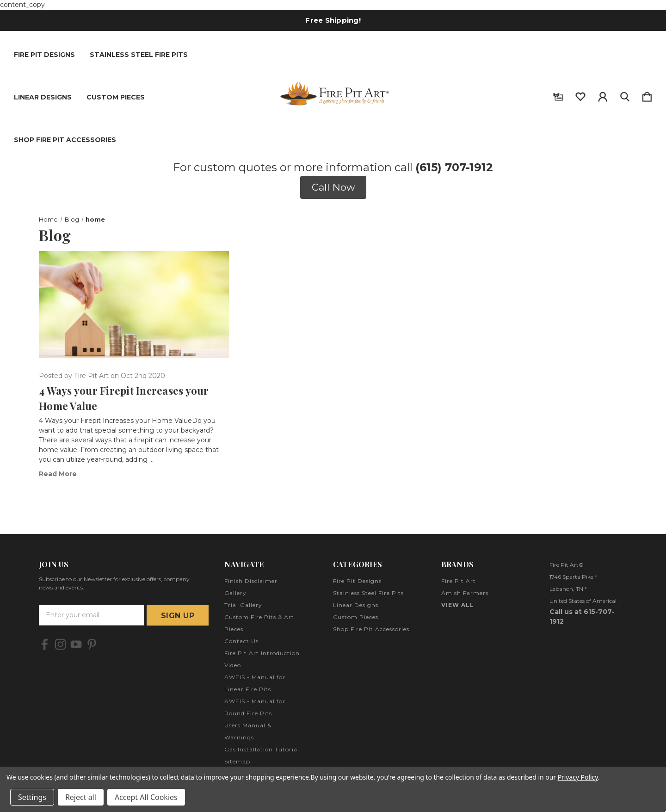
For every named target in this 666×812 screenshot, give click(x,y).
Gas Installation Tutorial (262, 749)
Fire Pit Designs (44, 55)
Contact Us (241, 641)
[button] (333, 187)
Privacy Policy (578, 777)
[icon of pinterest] (92, 644)
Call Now (333, 187)
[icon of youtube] (76, 644)
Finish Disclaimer (251, 581)
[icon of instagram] (60, 644)
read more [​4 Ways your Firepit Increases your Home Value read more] (58, 474)
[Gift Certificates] (558, 95)
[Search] (625, 95)
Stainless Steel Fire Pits (139, 55)
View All (458, 605)
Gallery (235, 593)
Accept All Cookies (146, 797)
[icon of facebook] (45, 644)
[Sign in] (603, 95)
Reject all (81, 797)
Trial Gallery (243, 605)
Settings (32, 797)
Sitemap (237, 761)
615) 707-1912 (456, 167)
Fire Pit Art (459, 581)
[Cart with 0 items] (647, 95)
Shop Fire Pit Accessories (65, 140)
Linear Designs (43, 97)
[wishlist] (580, 95)
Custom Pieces (116, 97)
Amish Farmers (465, 593)
